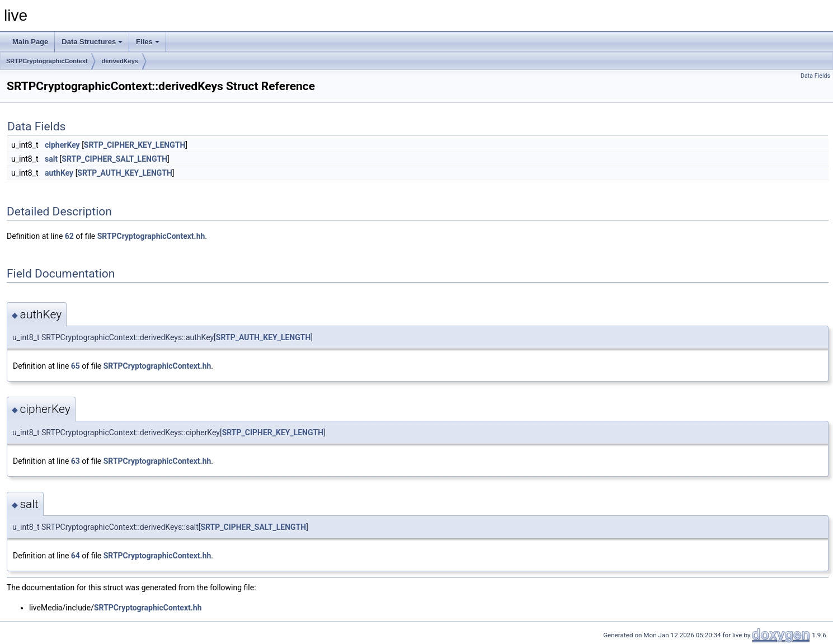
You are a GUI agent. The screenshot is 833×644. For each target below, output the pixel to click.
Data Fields (815, 76)
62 (69, 236)
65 (76, 366)
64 (76, 556)
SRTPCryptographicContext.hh (151, 236)
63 (76, 461)
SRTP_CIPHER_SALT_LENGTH (114, 159)
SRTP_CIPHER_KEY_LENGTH (135, 145)
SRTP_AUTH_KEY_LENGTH (125, 173)
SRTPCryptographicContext (47, 61)
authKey (59, 173)
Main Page (30, 42)
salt (51, 159)
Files (148, 42)
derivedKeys (119, 61)
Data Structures (92, 42)
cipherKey (62, 145)
